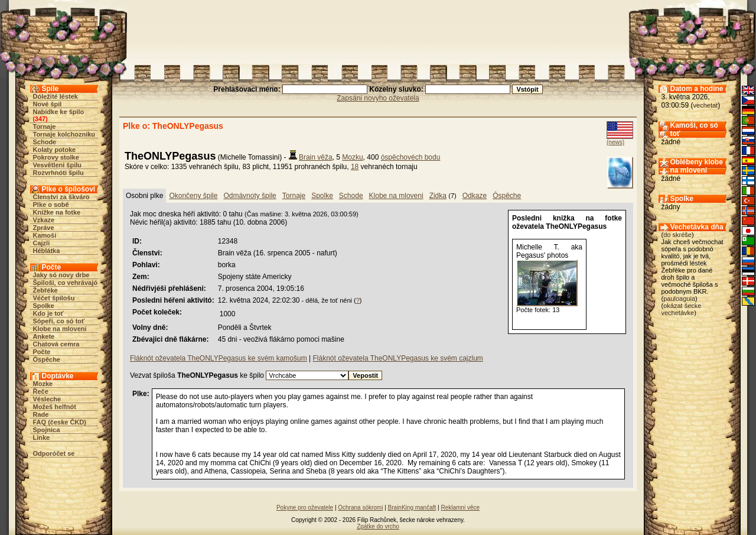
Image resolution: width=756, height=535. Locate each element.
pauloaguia (679, 299)
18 (355, 167)
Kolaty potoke (55, 150)
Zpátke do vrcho (378, 526)
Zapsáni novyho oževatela (378, 98)
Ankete (44, 336)
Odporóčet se (54, 453)
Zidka (438, 196)
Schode (45, 142)
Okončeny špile (193, 196)
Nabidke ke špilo (59, 112)
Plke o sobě (51, 205)
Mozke (43, 384)
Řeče (41, 391)
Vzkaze (44, 220)
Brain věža (316, 157)
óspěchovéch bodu (411, 157)
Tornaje (45, 127)
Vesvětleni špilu (58, 165)
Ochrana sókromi (360, 508)
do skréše (677, 235)
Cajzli (42, 243)
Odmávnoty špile (250, 196)
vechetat (706, 105)
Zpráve (44, 228)
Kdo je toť (48, 313)
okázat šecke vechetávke (682, 309)
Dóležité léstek (56, 96)
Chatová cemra (56, 344)
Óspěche (47, 359)
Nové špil (48, 104)
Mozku (352, 157)
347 (40, 119)
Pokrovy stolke (56, 157)
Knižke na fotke (57, 212)
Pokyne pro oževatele (305, 508)
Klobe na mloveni (60, 329)
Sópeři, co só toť (59, 321)
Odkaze (475, 196)
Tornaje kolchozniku (64, 134)
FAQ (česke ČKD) (60, 422)
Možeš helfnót (55, 407)
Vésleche (47, 399)
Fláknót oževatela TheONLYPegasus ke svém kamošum (219, 358)
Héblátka (47, 251)
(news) (615, 142)
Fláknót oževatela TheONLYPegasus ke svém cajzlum (398, 358)
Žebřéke (45, 290)
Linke (42, 437)
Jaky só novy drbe (61, 275)
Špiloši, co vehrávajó (65, 283)
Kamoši (45, 235)
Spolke (44, 306)
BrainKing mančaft (412, 508)
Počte (42, 352)
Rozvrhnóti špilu (58, 173)
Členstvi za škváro (61, 197)
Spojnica (47, 430)
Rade (41, 414)
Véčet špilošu (54, 298)
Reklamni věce (460, 508)
